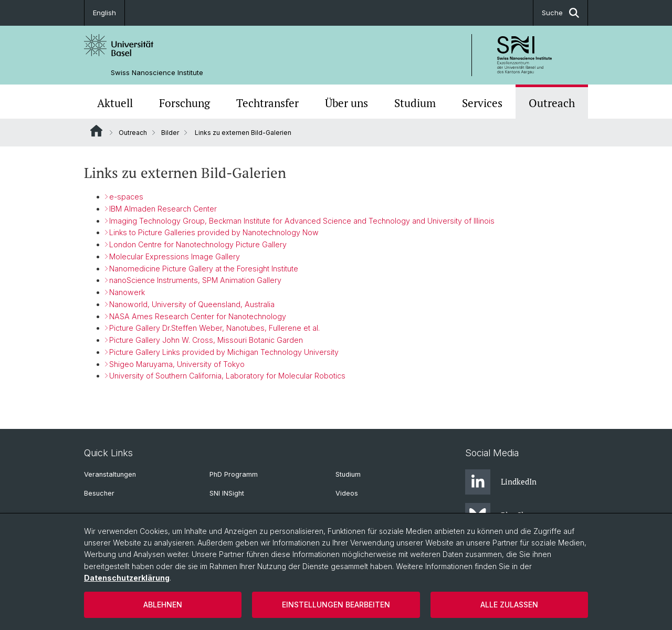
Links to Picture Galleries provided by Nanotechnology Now (214, 232)
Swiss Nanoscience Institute (157, 73)
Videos (347, 493)
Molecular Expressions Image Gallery (175, 256)
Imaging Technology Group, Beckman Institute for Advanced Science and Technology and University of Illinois (302, 221)
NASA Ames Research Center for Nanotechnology (198, 316)
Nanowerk (127, 292)
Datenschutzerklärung (127, 578)
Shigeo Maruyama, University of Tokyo (177, 364)
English (104, 13)
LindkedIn (501, 482)
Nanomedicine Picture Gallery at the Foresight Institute (204, 269)
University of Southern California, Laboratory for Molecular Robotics (227, 376)
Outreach (552, 103)
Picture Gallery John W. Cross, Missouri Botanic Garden (206, 340)
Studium (415, 103)
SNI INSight (227, 493)
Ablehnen (163, 605)
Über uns (346, 103)
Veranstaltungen (110, 474)
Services (482, 103)
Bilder (170, 133)
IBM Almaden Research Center (163, 209)
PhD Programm (234, 474)
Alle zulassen (509, 605)
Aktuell (115, 103)
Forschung (185, 103)
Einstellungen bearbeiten (336, 605)
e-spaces (126, 197)
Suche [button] (560, 13)
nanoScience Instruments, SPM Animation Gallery (195, 280)
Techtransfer (267, 103)
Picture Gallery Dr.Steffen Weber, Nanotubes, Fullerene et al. (214, 328)
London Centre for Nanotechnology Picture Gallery (198, 244)
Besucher (99, 493)
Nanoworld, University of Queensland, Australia (192, 304)
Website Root (96, 131)
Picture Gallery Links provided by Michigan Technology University (224, 352)
